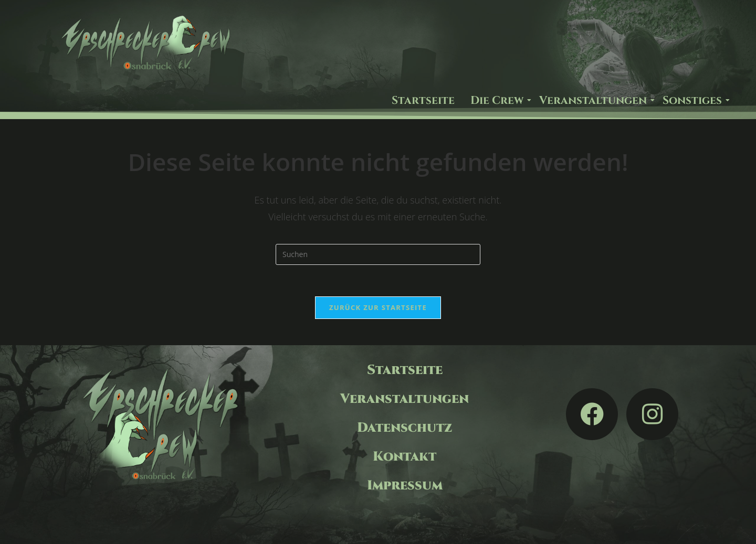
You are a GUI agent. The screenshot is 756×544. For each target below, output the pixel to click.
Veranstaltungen (594, 101)
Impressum (405, 486)
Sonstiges (694, 101)
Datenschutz (405, 428)
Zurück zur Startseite (378, 307)
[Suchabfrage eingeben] (378, 254)
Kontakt (405, 457)
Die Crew (498, 101)
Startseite (423, 101)
